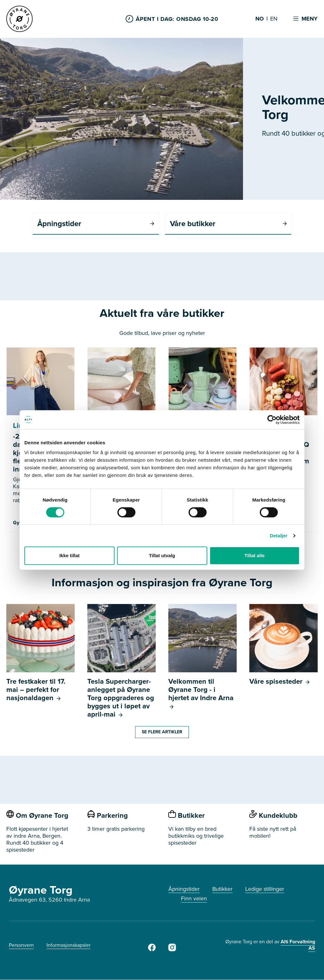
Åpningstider (184, 889)
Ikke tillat (69, 555)
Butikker (222, 889)
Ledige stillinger (265, 889)
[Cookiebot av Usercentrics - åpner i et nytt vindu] (272, 420)
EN (274, 19)
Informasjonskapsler (69, 945)
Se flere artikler (162, 732)
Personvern (21, 945)
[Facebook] (152, 950)
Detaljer (279, 536)
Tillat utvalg (162, 555)
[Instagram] (172, 950)
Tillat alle (255, 555)
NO (260, 19)
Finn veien (194, 899)
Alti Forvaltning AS (298, 945)
